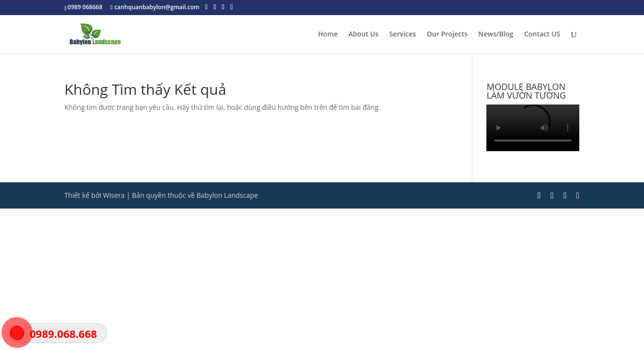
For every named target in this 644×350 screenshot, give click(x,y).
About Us (363, 35)
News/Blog (496, 35)
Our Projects (447, 35)
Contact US (542, 35)
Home (328, 35)
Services (402, 35)
